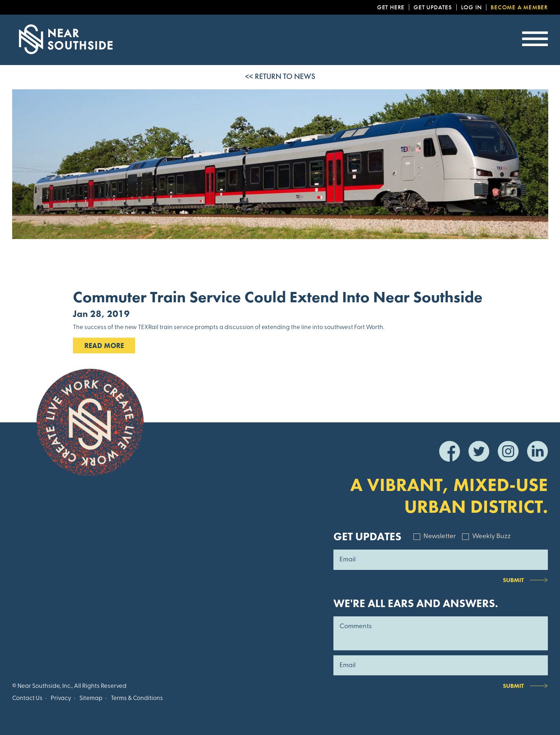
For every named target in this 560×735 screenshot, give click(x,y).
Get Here (391, 7)
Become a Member (519, 7)
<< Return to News (280, 76)
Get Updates (433, 7)
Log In (472, 7)
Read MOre (104, 346)
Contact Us (27, 698)
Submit (513, 580)
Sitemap (91, 698)
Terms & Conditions (137, 698)
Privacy (61, 698)
